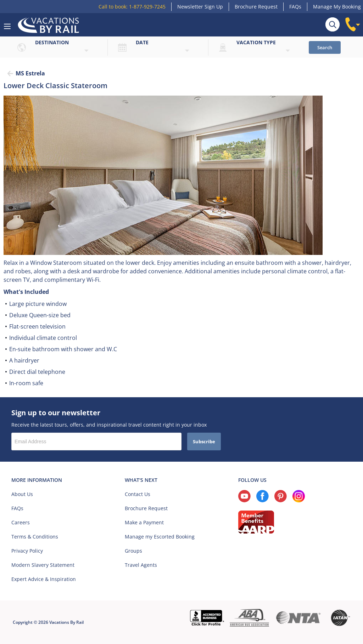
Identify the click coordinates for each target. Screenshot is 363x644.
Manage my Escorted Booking (160, 537)
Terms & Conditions (35, 537)
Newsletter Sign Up (200, 7)
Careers (21, 522)
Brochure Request (256, 7)
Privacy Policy (27, 551)
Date (142, 42)
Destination (52, 42)
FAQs (295, 7)
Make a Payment (144, 522)
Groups (133, 551)
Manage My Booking (337, 7)
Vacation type (256, 42)
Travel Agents (141, 565)
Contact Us (138, 494)
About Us (22, 494)
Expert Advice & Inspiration (44, 579)
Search (325, 47)
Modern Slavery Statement (43, 565)
